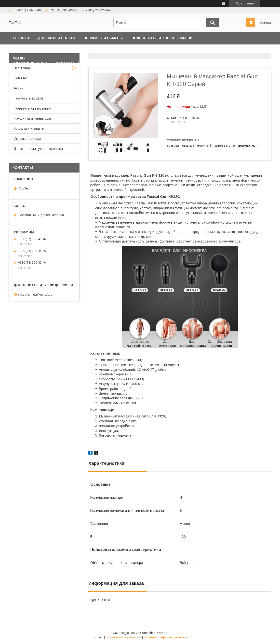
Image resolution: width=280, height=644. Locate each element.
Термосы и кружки (28, 98)
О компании (220, 51)
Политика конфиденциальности (46, 51)
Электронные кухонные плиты (38, 149)
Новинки (20, 78)
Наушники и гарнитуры (32, 118)
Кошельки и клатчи (29, 129)
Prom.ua (162, 633)
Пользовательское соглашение (163, 38)
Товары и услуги (131, 51)
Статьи (108, 64)
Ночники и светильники (33, 108)
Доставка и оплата (56, 38)
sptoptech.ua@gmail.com (37, 294)
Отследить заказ (30, 64)
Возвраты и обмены (103, 38)
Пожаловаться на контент (123, 637)
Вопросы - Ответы (74, 64)
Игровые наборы (27, 139)
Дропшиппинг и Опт (180, 51)
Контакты (96, 51)
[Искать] (213, 23)
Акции (19, 88)
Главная (21, 38)
